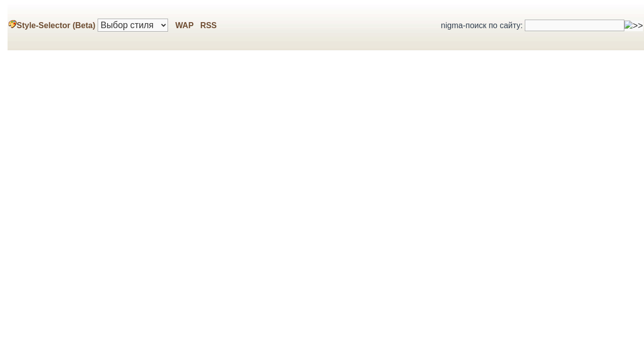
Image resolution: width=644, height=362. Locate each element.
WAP (184, 25)
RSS (207, 25)
